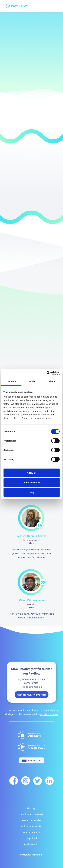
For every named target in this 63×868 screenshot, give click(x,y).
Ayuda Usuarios (49, 714)
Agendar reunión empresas (32, 695)
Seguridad (32, 838)
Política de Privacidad (32, 826)
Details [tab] (32, 381)
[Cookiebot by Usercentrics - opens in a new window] (46, 373)
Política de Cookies (31, 820)
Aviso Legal (31, 808)
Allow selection (31, 482)
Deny (31, 492)
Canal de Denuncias (32, 832)
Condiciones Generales (31, 814)
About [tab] (52, 381)
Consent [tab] (11, 381)
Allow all (31, 473)
